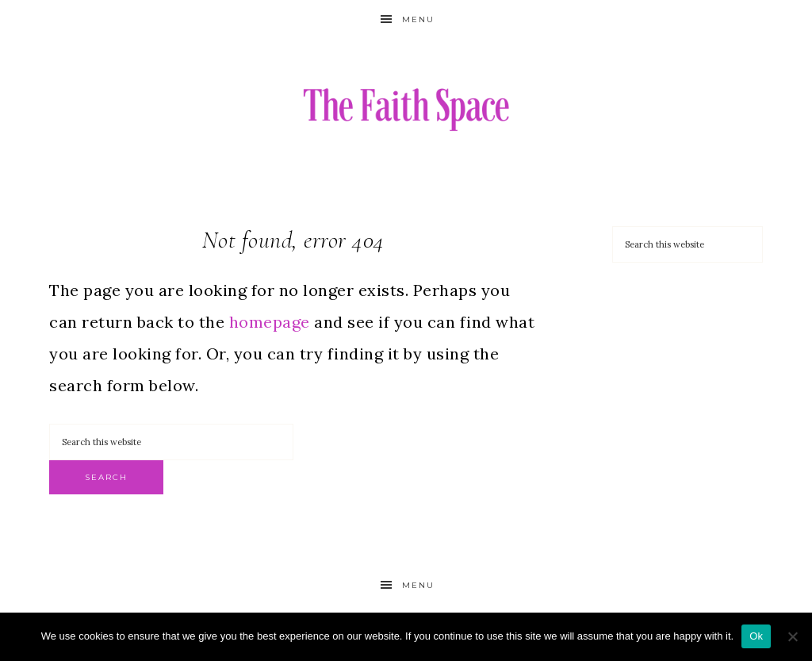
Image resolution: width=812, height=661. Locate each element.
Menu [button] (418, 19)
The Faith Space (406, 109)
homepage (270, 322)
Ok (756, 636)
